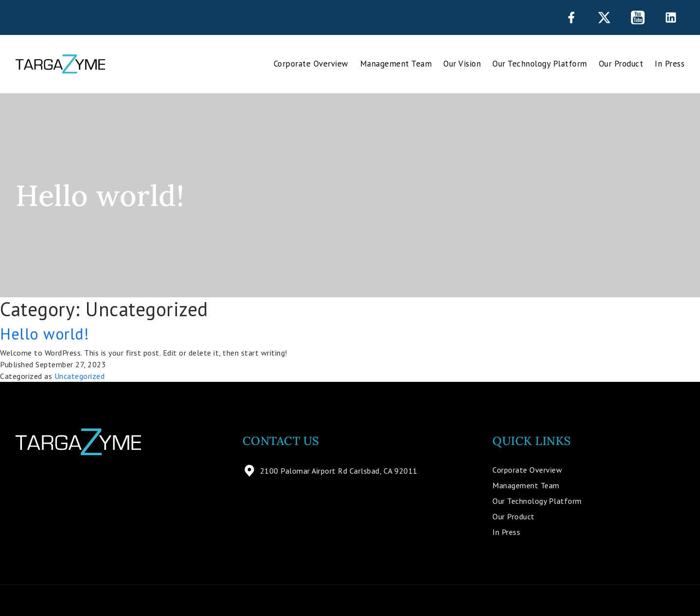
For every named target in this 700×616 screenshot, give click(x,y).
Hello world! (44, 334)
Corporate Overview (311, 64)
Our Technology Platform (540, 64)
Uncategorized (80, 376)
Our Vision (462, 64)
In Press (670, 64)
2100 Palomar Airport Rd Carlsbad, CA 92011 (330, 471)
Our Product (621, 64)
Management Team (396, 64)
